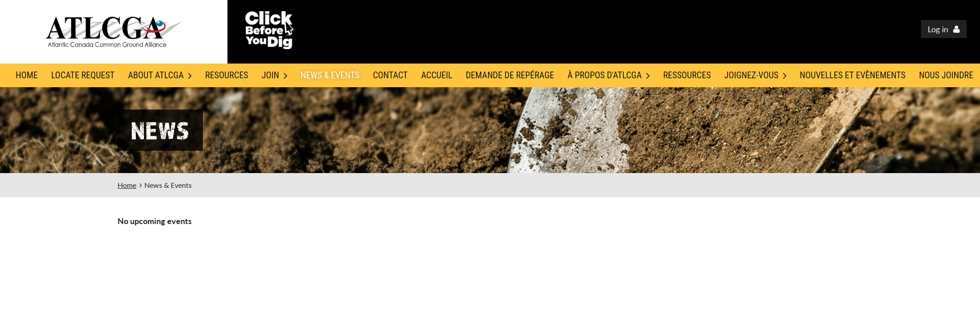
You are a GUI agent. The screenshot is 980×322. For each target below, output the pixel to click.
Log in (938, 29)
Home (127, 185)
